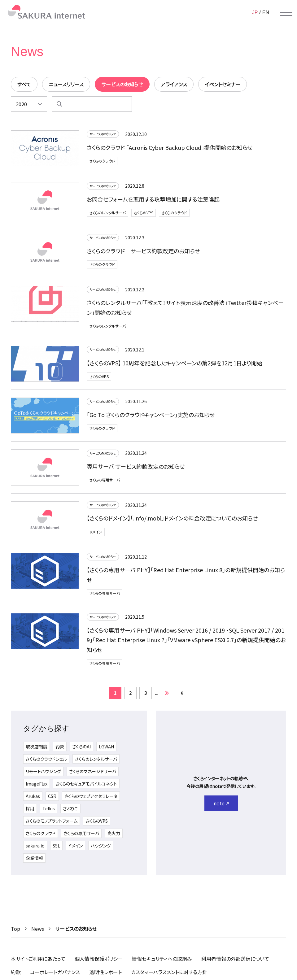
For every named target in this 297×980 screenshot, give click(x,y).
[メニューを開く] (286, 12)
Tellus (49, 812)
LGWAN (106, 750)
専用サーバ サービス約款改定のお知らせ (136, 468)
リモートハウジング (43, 775)
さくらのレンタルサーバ (107, 214)
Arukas (33, 799)
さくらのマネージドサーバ (93, 775)
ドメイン (96, 534)
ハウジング (101, 849)
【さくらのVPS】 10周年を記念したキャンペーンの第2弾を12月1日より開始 (175, 365)
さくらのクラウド (102, 162)
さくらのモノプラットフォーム (52, 824)
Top (15, 929)
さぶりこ (70, 812)
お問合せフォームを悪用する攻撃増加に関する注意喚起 (153, 200)
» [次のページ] (167, 696)
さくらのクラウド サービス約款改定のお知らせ (143, 252)
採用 (30, 812)
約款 (60, 750)
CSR (52, 799)
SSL (56, 849)
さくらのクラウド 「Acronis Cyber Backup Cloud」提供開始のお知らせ (170, 148)
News (38, 929)
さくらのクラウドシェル (46, 762)
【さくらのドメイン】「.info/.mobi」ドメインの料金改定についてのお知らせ (172, 520)
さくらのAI (81, 750)
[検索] (59, 104)
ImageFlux (37, 787)
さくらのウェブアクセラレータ (91, 799)
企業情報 (34, 861)
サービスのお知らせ (106, 135)
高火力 (114, 837)
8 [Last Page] (182, 696)
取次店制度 (37, 750)
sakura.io (35, 849)
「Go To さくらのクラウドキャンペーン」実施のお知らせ (151, 417)
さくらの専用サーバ (105, 482)
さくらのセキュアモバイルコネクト (86, 787)
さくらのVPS (144, 214)
